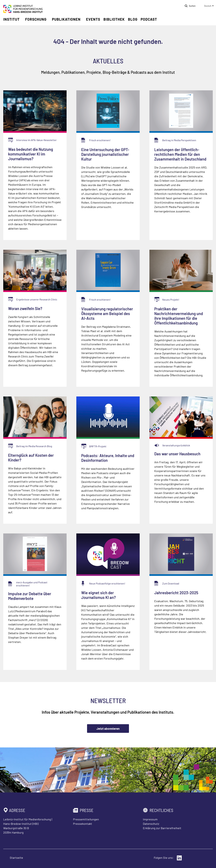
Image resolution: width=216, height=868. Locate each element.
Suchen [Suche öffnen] (192, 6)
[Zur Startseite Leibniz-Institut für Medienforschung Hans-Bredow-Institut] (23, 12)
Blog (133, 19)
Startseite (16, 858)
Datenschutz (151, 824)
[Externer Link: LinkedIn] (179, 858)
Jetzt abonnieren (108, 729)
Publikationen (66, 19)
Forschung (36, 19)
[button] (206, 6)
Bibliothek (114, 19)
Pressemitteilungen (86, 819)
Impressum (150, 819)
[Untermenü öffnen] (22, 19)
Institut (11, 19)
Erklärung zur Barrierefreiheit (162, 828)
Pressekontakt (83, 824)
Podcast (149, 19)
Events (93, 19)
